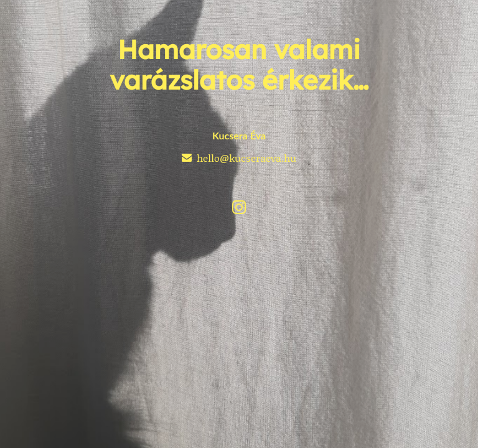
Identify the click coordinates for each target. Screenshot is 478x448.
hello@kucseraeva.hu (246, 158)
